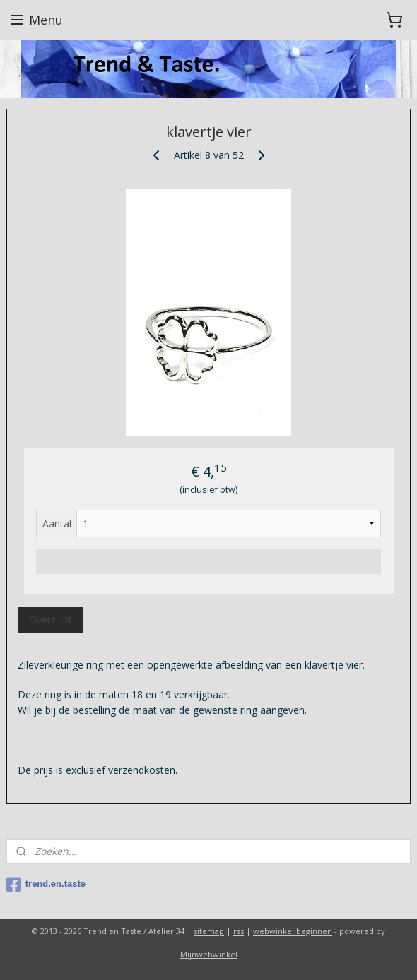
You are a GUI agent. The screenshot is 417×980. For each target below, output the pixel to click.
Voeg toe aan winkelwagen (208, 561)
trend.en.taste (46, 885)
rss (239, 931)
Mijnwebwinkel (209, 954)
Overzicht (51, 620)
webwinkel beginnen (293, 931)
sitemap (209, 931)
